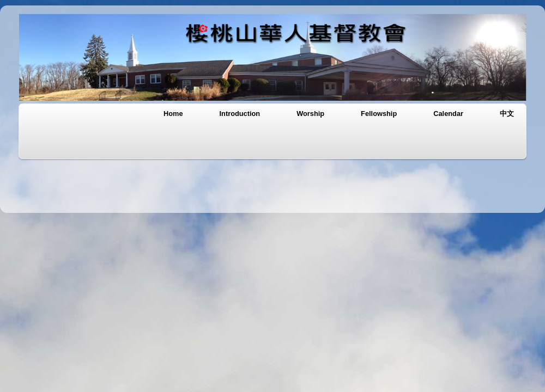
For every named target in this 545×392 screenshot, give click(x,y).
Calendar (448, 114)
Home (173, 114)
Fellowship (379, 114)
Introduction (240, 114)
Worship (310, 114)
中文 (507, 114)
